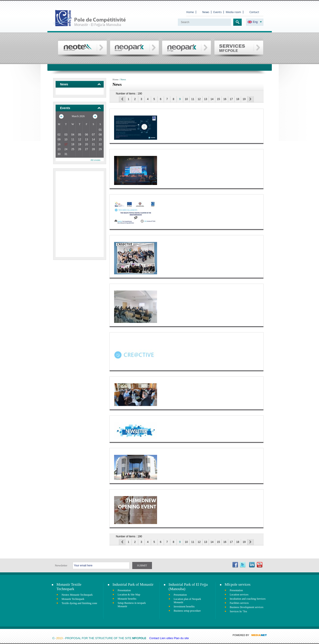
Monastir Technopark (73, 599)
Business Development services (247, 607)
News (206, 12)
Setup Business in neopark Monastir (132, 605)
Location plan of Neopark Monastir (187, 601)
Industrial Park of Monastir (133, 584)
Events (217, 12)
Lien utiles (166, 638)
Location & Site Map (129, 595)
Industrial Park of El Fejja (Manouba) (188, 587)
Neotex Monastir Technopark (77, 595)
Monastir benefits (127, 599)
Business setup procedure (187, 611)
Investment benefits (184, 607)
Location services (239, 595)
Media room (233, 12)
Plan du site (181, 638)
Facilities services (239, 603)
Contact (254, 12)
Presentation (124, 590)
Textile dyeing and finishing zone (79, 603)
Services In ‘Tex (238, 611)
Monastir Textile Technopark (69, 587)
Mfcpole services (238, 584)
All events (95, 160)
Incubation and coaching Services (248, 599)
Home (190, 12)
